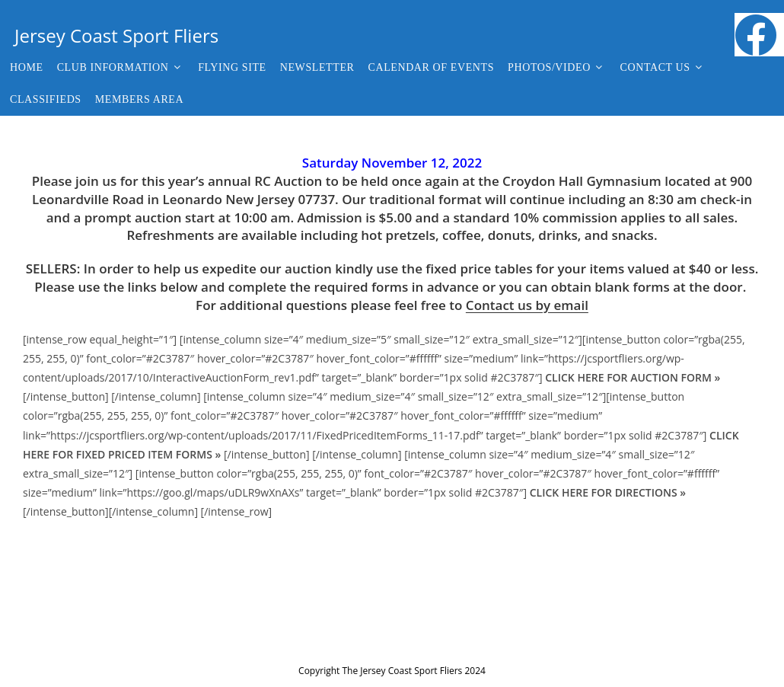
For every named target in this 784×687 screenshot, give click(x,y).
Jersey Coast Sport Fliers (116, 35)
